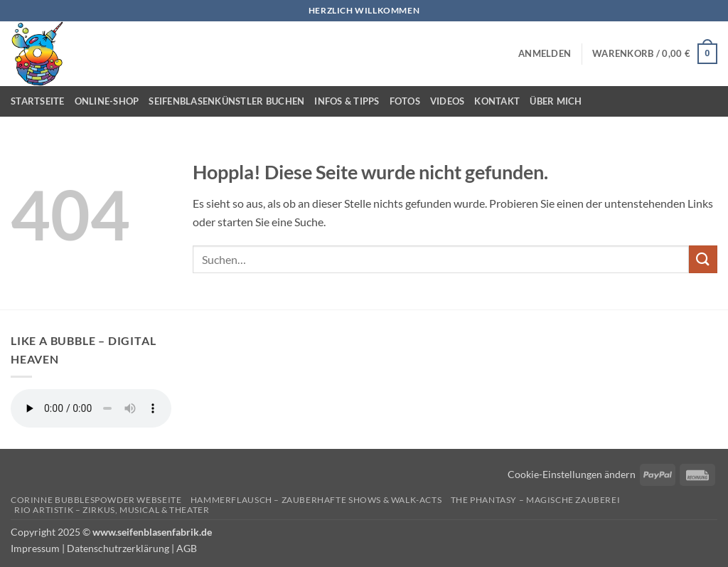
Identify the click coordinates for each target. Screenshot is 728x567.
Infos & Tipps (347, 101)
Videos (448, 101)
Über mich (556, 101)
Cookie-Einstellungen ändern (572, 474)
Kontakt (497, 101)
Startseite (38, 101)
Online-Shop (107, 101)
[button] (545, 53)
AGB (187, 548)
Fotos (405, 101)
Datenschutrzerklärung (118, 548)
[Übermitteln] (703, 259)
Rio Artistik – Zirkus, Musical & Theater (112, 510)
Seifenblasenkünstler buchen (226, 101)
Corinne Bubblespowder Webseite (96, 500)
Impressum (35, 548)
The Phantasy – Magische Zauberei (536, 500)
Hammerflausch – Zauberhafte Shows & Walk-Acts (316, 500)
